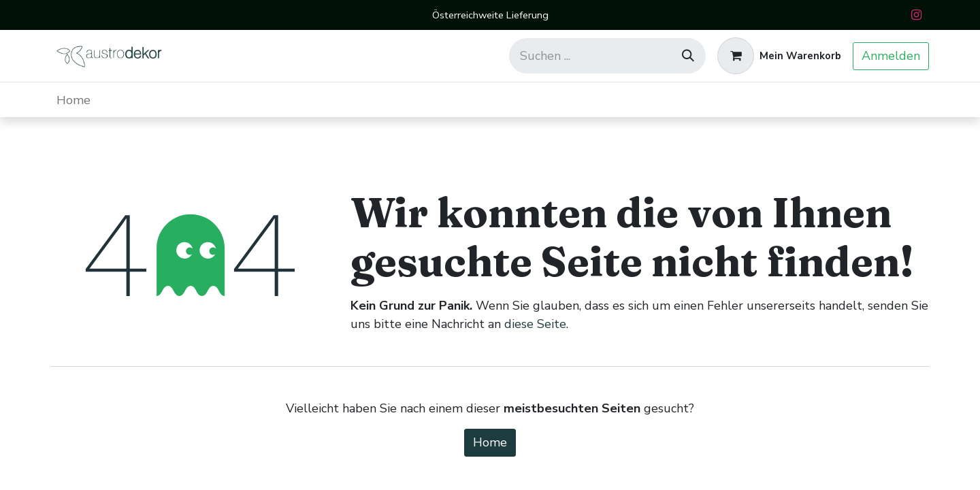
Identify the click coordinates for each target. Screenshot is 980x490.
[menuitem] (73, 100)
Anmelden (891, 56)
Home (490, 442)
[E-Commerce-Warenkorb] (779, 56)
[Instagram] (916, 15)
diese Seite (535, 324)
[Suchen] (688, 56)
